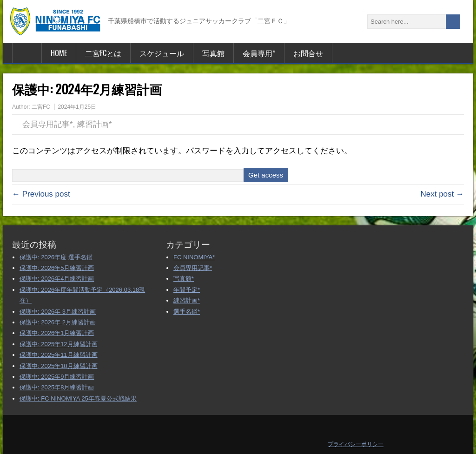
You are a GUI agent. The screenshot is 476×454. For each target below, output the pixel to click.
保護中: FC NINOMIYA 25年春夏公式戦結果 (78, 398)
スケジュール (162, 53)
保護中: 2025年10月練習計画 (59, 366)
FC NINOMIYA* (194, 257)
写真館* (184, 279)
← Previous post (41, 194)
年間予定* (187, 290)
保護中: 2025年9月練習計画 (57, 377)
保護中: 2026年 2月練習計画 (58, 322)
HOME (59, 53)
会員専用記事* (48, 124)
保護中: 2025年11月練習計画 (59, 355)
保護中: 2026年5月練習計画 (57, 268)
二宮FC (41, 107)
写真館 (213, 53)
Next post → (442, 194)
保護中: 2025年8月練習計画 (57, 387)
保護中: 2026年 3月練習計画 (58, 312)
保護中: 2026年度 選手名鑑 (56, 257)
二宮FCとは (103, 53)
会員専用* (259, 53)
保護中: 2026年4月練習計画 (57, 279)
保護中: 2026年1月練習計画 (57, 333)
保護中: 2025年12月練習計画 (59, 344)
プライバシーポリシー (356, 444)
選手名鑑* (187, 312)
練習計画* (95, 124)
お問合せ (308, 53)
